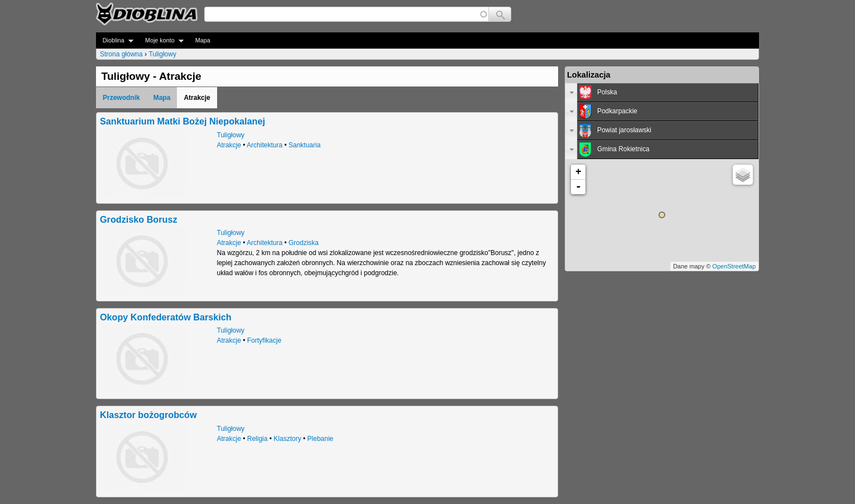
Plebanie (321, 439)
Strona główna (121, 54)
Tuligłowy (162, 54)
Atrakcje (229, 145)
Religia (258, 439)
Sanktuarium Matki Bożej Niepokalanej (182, 121)
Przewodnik (121, 98)
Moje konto (161, 40)
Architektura (265, 145)
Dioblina (115, 40)
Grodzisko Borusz (139, 219)
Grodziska (304, 243)
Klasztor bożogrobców (148, 415)
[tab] (662, 93)
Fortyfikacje (264, 340)
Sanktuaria (304, 145)
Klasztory (287, 439)
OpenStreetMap (734, 266)
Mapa (203, 40)
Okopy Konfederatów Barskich (166, 317)
